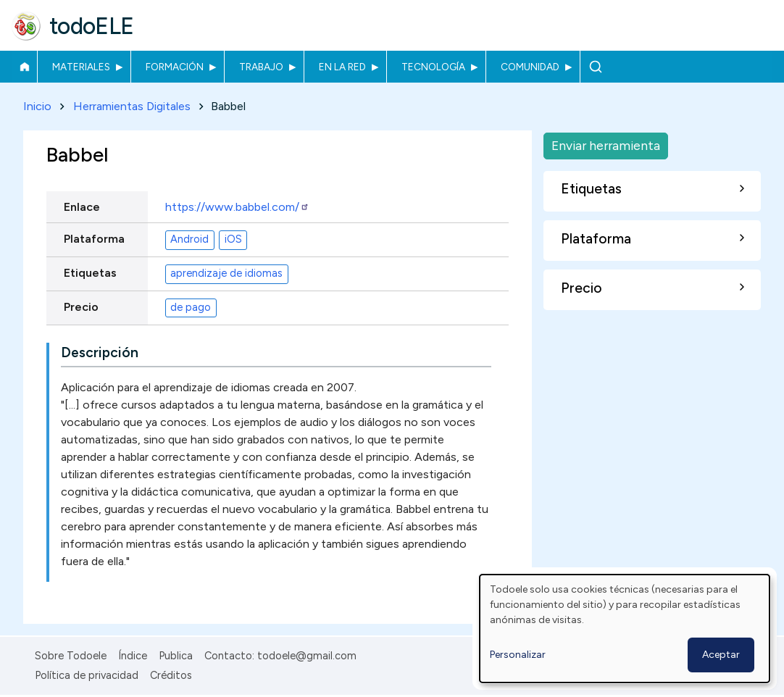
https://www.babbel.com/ (237, 207)
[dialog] (625, 629)
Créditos (171, 675)
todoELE (92, 26)
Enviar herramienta (606, 145)
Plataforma (94, 239)
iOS (233, 240)
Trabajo (261, 67)
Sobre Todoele (71, 656)
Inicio (24, 67)
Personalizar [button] (518, 655)
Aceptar (721, 655)
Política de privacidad (87, 675)
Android (189, 240)
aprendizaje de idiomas (226, 274)
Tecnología (433, 67)
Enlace (82, 207)
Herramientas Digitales (132, 106)
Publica (176, 656)
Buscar (595, 67)
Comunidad (530, 67)
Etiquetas (90, 273)
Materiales (81, 67)
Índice (133, 656)
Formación (175, 67)
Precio (81, 307)
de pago (191, 308)
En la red (342, 67)
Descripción (100, 352)
